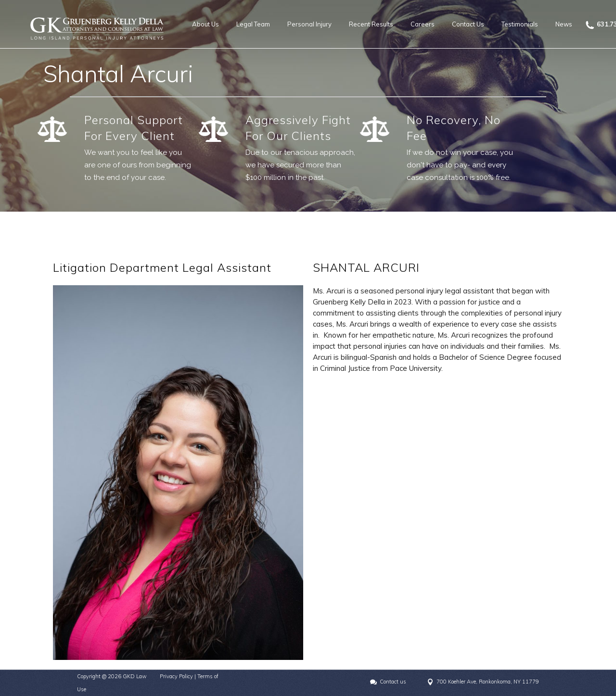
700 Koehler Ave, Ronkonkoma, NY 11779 (488, 682)
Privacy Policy (176, 676)
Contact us (393, 682)
